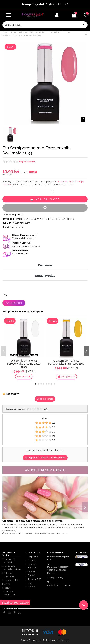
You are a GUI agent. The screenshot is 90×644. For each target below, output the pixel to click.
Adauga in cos (45, 199)
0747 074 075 (57, 577)
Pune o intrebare (14, 303)
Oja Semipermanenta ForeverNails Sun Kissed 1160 (66, 362)
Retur (7, 588)
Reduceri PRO (34, 579)
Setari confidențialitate (15, 603)
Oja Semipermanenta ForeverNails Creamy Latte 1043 (24, 364)
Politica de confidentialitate (13, 568)
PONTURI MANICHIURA (30, 533)
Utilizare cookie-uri (10, 593)
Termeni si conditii (10, 561)
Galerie (31, 571)
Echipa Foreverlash (49, 533)
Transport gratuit (33, 4)
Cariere (31, 587)
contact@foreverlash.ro (59, 585)
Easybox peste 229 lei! (57, 4)
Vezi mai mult (24, 376)
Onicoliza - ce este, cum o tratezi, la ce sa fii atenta (33, 521)
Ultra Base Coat (65, 182)
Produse (32, 561)
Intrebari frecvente (9, 575)
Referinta (8, 223)
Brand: (6, 227)
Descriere (45, 265)
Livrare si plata (12, 580)
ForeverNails (16, 227)
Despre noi (33, 557)
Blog (30, 583)
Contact (31, 575)
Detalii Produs (45, 276)
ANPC (7, 584)
